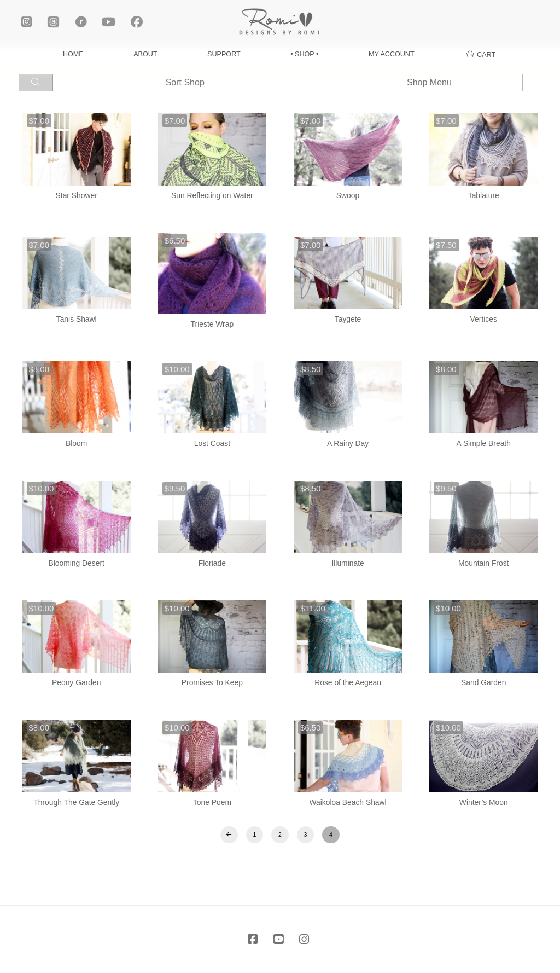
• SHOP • (304, 54)
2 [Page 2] (280, 835)
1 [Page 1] (255, 835)
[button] (481, 55)
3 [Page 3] (306, 835)
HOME (73, 54)
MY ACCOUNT (392, 54)
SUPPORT (224, 54)
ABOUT (145, 54)
